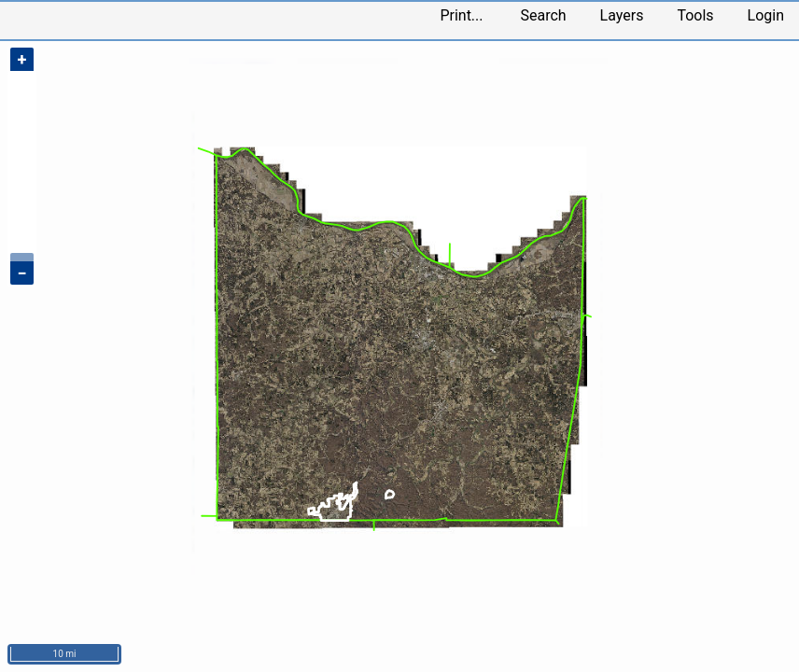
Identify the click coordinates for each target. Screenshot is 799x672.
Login (766, 15)
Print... (461, 15)
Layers (622, 15)
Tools (695, 15)
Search (543, 15)
